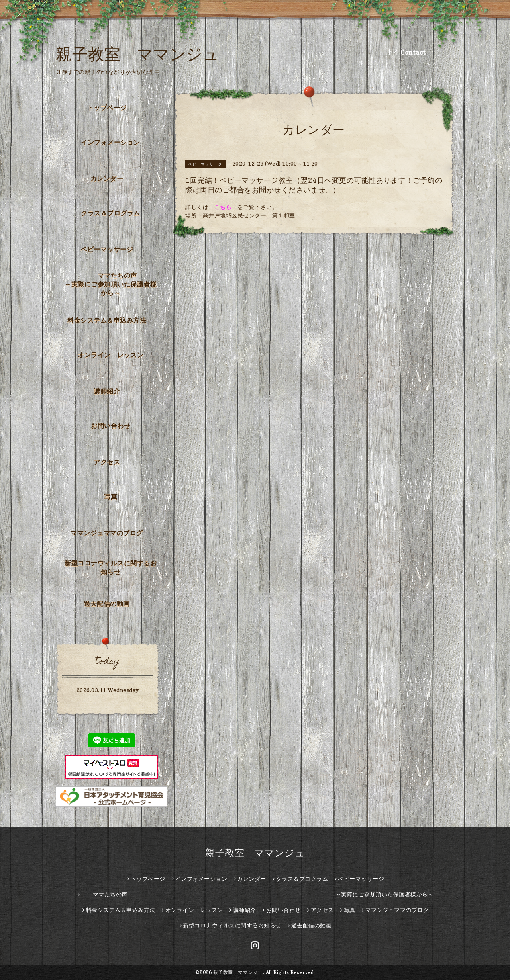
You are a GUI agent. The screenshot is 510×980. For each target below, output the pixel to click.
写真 (111, 497)
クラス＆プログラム (111, 213)
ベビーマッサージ (107, 249)
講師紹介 (107, 391)
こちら (223, 207)
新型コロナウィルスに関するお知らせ (111, 567)
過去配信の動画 (107, 604)
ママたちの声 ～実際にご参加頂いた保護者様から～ (113, 284)
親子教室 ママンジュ (137, 54)
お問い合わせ (111, 426)
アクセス (107, 462)
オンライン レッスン (111, 355)
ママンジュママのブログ (107, 533)
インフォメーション (111, 142)
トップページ (107, 108)
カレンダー (107, 178)
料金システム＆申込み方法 (107, 320)
